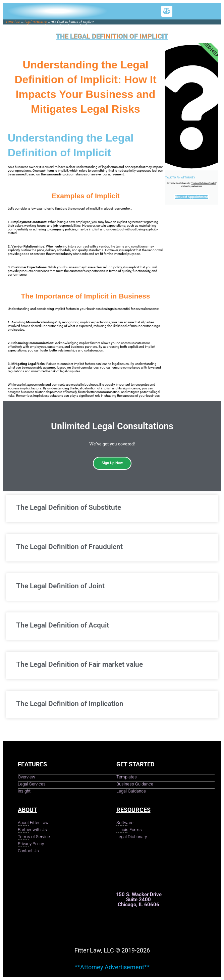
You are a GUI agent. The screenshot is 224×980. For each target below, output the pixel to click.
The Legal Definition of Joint (60, 586)
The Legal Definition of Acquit (63, 625)
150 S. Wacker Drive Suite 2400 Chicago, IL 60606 (139, 900)
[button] (167, 11)
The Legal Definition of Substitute (69, 507)
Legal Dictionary (36, 22)
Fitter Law (13, 22)
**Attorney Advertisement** (112, 967)
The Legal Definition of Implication (70, 704)
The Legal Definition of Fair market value (79, 664)
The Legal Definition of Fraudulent (69, 547)
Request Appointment (191, 197)
